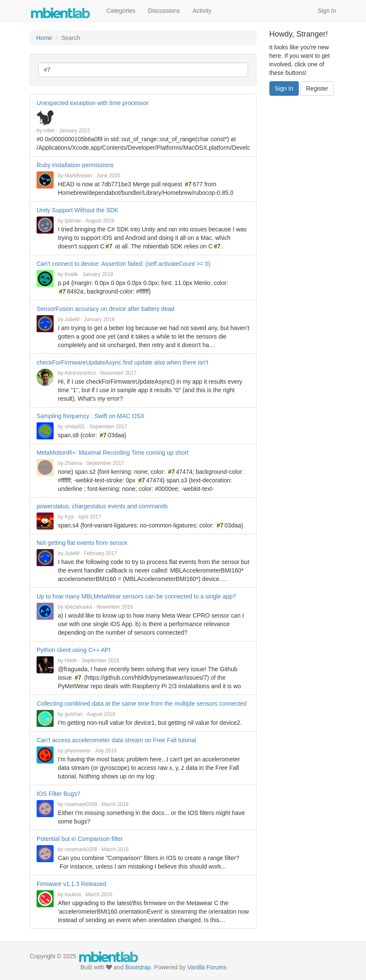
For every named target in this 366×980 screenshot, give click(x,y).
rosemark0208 (81, 804)
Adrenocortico (80, 373)
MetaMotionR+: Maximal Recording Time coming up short (113, 453)
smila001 (75, 427)
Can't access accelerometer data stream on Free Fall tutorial (116, 740)
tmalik (71, 274)
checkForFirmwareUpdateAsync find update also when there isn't (122, 362)
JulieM (72, 319)
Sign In (327, 11)
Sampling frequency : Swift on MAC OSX (91, 416)
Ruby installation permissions (75, 165)
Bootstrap (138, 967)
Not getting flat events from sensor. (83, 543)
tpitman (73, 221)
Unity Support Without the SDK (77, 210)
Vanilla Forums (207, 967)
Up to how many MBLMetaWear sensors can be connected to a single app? (136, 596)
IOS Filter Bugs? (59, 794)
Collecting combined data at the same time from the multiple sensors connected (142, 704)
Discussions (164, 11)
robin (49, 131)
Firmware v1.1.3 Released (71, 884)
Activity (202, 11)
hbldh (71, 661)
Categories (121, 11)
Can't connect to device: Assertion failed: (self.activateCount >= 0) (123, 264)
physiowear (78, 751)
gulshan (74, 714)
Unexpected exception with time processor (93, 103)
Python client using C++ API (74, 650)
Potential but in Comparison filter (80, 839)
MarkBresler (79, 176)
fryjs (69, 517)
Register (317, 88)
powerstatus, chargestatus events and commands (102, 506)
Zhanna (73, 463)
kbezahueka (79, 607)
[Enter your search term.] (143, 70)
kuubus (73, 895)
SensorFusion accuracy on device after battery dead (106, 309)
